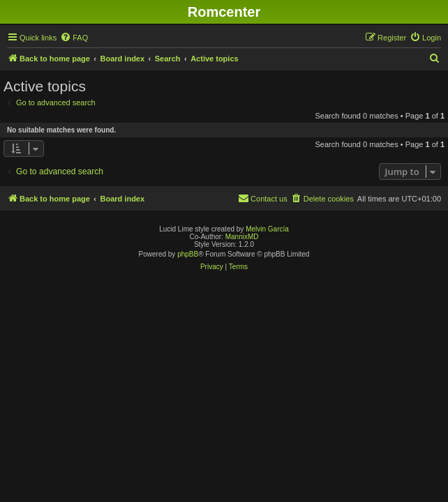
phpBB (188, 254)
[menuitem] (74, 38)
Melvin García (267, 229)
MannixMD (242, 237)
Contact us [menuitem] (263, 198)
